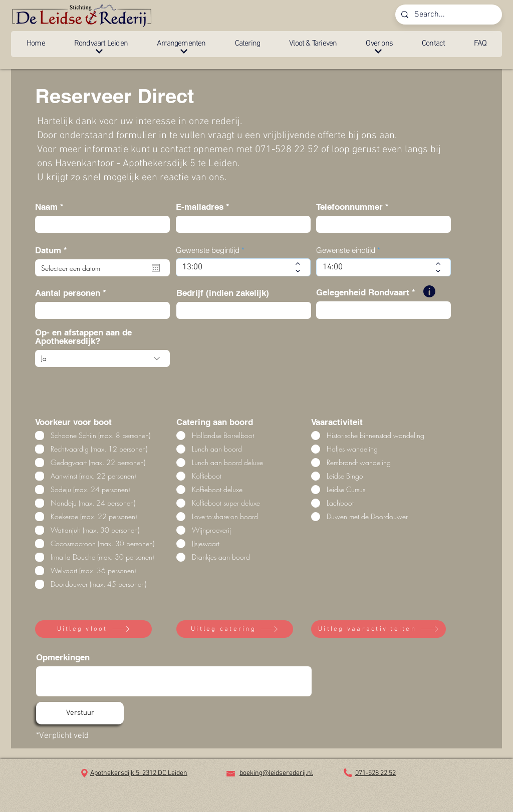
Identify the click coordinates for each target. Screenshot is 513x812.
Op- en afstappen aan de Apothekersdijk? (83, 337)
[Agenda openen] (156, 268)
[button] (101, 44)
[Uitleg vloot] (93, 629)
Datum (53, 251)
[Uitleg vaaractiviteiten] (378, 629)
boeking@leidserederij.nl (276, 773)
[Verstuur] (80, 713)
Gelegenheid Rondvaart (363, 293)
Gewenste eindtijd (346, 250)
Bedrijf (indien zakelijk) (223, 293)
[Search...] (448, 15)
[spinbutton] (236, 267)
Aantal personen (68, 293)
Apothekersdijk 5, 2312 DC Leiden (139, 773)
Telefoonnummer (349, 207)
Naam (46, 207)
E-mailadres (200, 207)
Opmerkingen (63, 658)
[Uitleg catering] (235, 629)
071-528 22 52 (375, 773)
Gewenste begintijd (208, 250)
